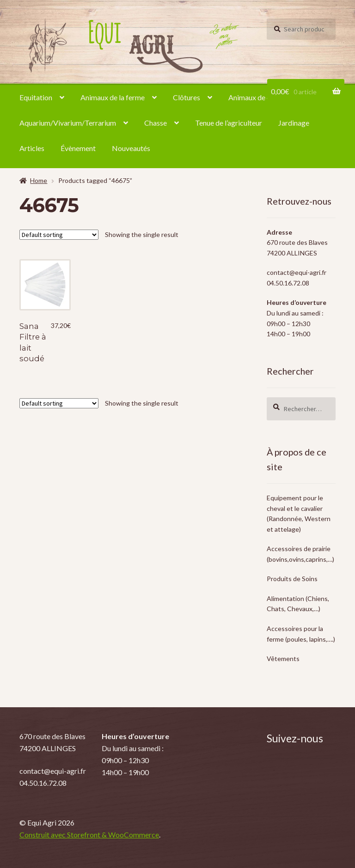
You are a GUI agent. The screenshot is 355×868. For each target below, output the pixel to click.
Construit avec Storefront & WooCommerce (89, 835)
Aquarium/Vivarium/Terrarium (68, 123)
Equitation (36, 97)
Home (39, 180)
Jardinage (294, 123)
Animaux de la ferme (113, 97)
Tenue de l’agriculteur (229, 123)
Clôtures (187, 97)
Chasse (156, 123)
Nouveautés (131, 148)
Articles (32, 148)
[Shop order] (59, 235)
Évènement (78, 148)
